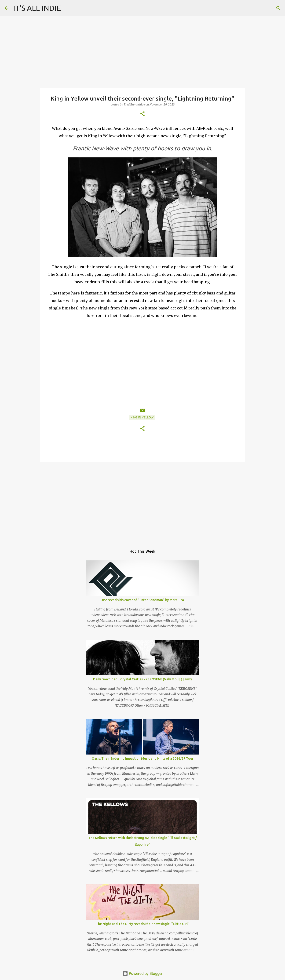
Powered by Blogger (142, 973)
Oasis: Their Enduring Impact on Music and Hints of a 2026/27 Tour (143, 759)
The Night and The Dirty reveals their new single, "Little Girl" (142, 924)
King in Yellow (142, 417)
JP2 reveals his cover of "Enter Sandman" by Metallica (143, 600)
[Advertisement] (142, 502)
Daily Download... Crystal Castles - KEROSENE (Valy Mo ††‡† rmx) (142, 679)
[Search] (278, 8)
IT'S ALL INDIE (37, 8)
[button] (142, 114)
